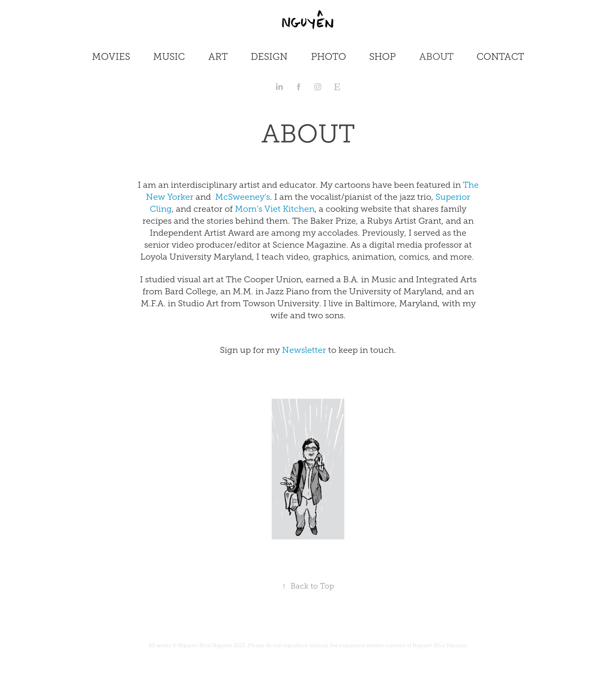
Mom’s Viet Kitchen (274, 209)
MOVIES (111, 57)
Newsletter (303, 350)
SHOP (382, 57)
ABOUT (436, 57)
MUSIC (169, 57)
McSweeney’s (243, 197)
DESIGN (269, 57)
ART (218, 57)
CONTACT (500, 57)
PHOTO (329, 57)
